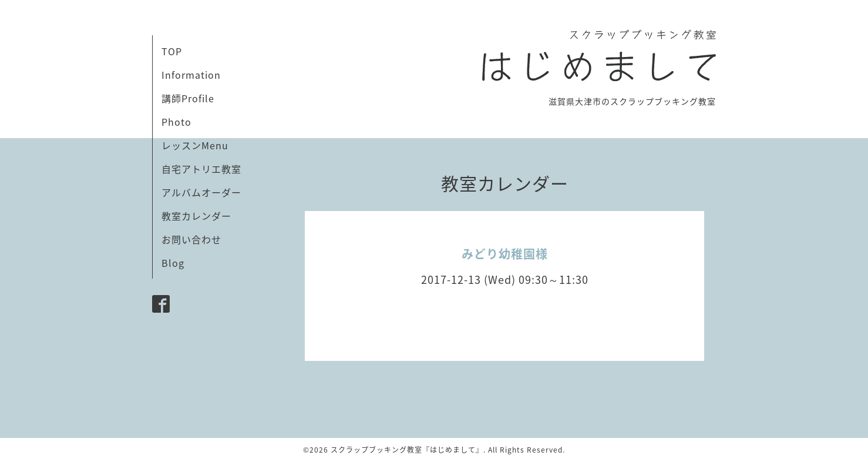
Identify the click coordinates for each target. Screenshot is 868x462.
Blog (173, 263)
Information (191, 75)
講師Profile (188, 98)
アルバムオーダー (201, 192)
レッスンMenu (195, 145)
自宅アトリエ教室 (201, 169)
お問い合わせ (191, 239)
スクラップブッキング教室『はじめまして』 (407, 450)
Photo (176, 122)
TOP (172, 51)
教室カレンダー (196, 216)
